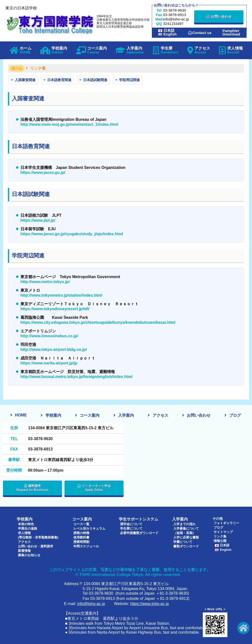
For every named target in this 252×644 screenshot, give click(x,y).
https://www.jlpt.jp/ (38, 221)
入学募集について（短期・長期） (187, 530)
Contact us (200, 33)
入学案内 (126, 416)
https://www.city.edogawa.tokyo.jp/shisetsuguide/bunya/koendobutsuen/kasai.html (98, 323)
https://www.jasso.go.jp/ (43, 173)
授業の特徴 (81, 532)
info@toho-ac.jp (91, 603)
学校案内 (53, 416)
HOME (21, 416)
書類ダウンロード (187, 546)
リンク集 (220, 537)
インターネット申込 (94, 490)
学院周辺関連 (129, 80)
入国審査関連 (25, 80)
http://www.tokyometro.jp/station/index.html (61, 296)
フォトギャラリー (227, 523)
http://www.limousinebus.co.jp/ (49, 336)
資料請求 (32, 490)
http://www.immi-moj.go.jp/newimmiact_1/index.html (69, 125)
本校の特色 (25, 523)
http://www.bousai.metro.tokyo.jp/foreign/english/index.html (76, 377)
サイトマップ (223, 532)
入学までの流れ (185, 523)
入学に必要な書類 (187, 537)
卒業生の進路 (27, 528)
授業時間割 (81, 541)
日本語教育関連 (59, 80)
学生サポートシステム (135, 519)
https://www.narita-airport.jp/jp (49, 364)
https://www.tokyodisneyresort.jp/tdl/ (55, 309)
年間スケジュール (86, 546)
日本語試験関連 (95, 80)
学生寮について (131, 528)
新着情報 (24, 550)
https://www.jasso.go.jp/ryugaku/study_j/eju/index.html (72, 234)
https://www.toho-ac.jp (150, 603)
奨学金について (131, 523)
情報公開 (220, 541)
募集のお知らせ (29, 555)
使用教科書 (81, 537)
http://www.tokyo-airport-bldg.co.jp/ (54, 350)
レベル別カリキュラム (90, 528)
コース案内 (90, 416)
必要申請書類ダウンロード (140, 532)
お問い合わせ (219, 17)
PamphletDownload (231, 33)
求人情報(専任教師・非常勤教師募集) (39, 535)
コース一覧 (81, 523)
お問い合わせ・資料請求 (36, 546)
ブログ (235, 416)
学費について (183, 541)
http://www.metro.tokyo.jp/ (45, 282)
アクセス (160, 416)
